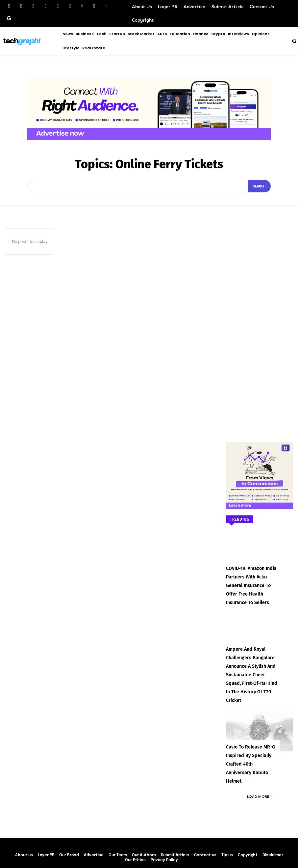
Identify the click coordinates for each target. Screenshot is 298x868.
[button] (294, 41)
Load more (260, 766)
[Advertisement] (260, 317)
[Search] (259, 186)
